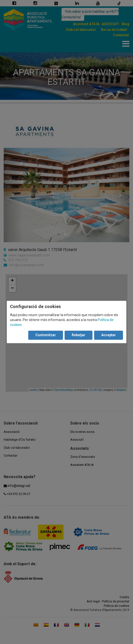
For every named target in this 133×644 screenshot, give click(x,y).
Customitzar (46, 335)
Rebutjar (79, 335)
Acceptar (109, 335)
